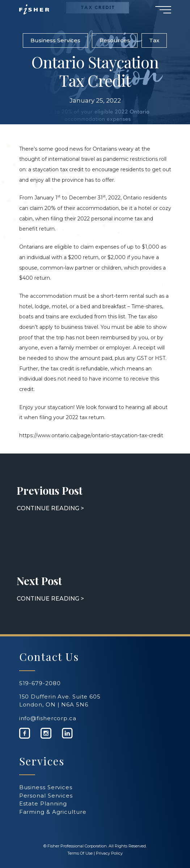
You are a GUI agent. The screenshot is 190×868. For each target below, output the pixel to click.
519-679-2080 (40, 683)
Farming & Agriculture (53, 812)
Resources (115, 40)
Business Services (55, 40)
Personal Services (46, 796)
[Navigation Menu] (163, 9)
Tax (154, 40)
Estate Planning (43, 803)
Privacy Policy (109, 853)
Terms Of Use (80, 853)
